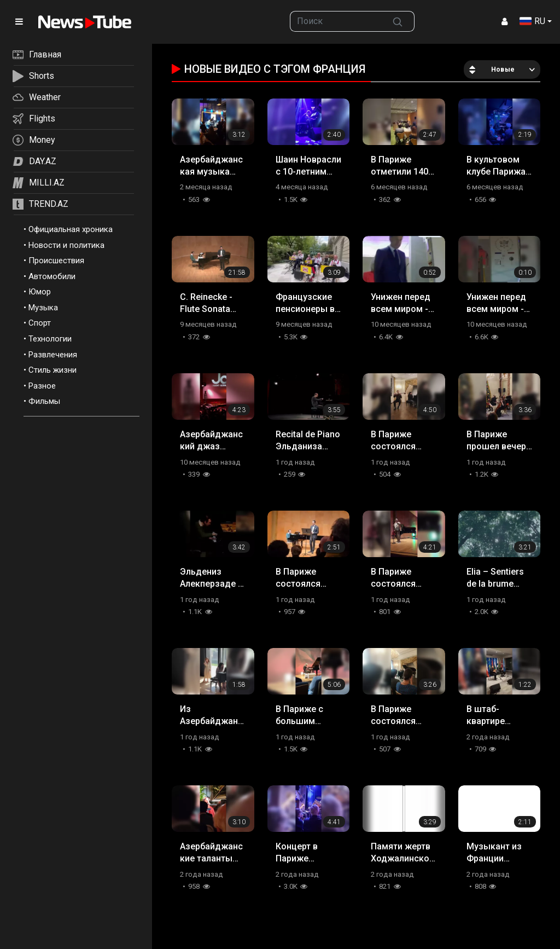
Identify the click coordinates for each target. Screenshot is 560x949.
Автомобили (52, 276)
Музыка (43, 308)
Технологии (50, 339)
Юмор (40, 292)
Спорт (40, 323)
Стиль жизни (52, 370)
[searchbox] (336, 21)
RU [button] (532, 21)
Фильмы (44, 401)
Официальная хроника (71, 229)
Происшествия (56, 261)
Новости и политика (66, 245)
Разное (42, 386)
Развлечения (53, 355)
